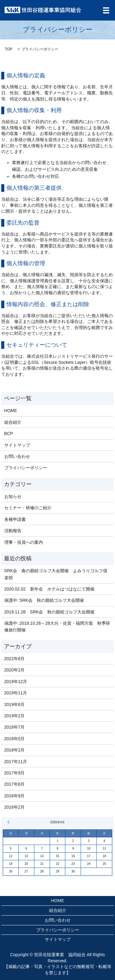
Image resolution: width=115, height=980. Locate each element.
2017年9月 (15, 773)
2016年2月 (15, 807)
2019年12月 (16, 682)
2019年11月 (16, 693)
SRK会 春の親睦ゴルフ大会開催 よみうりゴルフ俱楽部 (56, 574)
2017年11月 (16, 762)
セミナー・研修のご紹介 (28, 508)
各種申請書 (15, 519)
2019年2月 (15, 716)
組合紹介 (13, 422)
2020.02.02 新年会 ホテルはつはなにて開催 (49, 589)
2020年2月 (15, 670)
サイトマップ (17, 445)
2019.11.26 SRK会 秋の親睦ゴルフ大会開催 (52, 612)
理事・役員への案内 (24, 542)
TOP (9, 49)
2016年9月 (15, 796)
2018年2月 (15, 750)
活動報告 (13, 531)
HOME (11, 411)
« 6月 (9, 822)
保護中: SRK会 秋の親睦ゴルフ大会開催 (44, 600)
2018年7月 (15, 727)
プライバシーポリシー (26, 468)
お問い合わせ (17, 456)
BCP (9, 433)
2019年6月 (15, 704)
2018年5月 (15, 739)
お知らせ (13, 496)
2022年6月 (15, 659)
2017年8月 (15, 784)
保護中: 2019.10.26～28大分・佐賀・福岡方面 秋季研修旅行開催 (57, 627)
